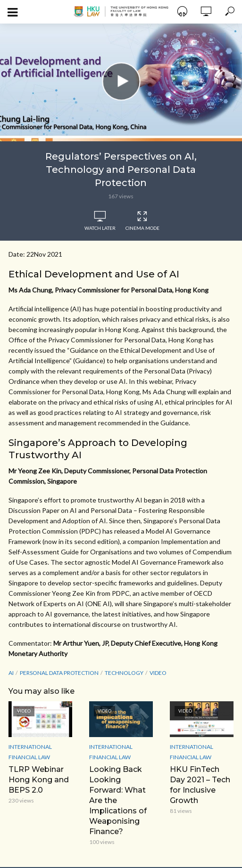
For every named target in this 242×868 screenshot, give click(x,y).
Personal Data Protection (59, 673)
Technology (124, 673)
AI (11, 673)
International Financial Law (30, 752)
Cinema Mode (142, 221)
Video (158, 673)
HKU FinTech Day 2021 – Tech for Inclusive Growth (200, 785)
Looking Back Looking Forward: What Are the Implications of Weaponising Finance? (118, 800)
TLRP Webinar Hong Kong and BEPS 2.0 (39, 780)
